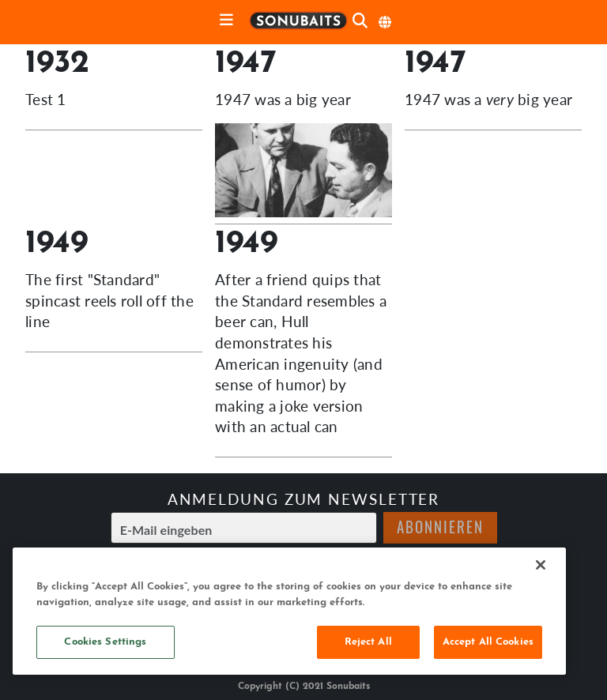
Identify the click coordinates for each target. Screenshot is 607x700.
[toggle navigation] (226, 21)
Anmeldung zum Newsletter (304, 499)
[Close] (541, 565)
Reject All (368, 642)
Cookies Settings (105, 642)
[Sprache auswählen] (386, 22)
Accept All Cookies (488, 642)
